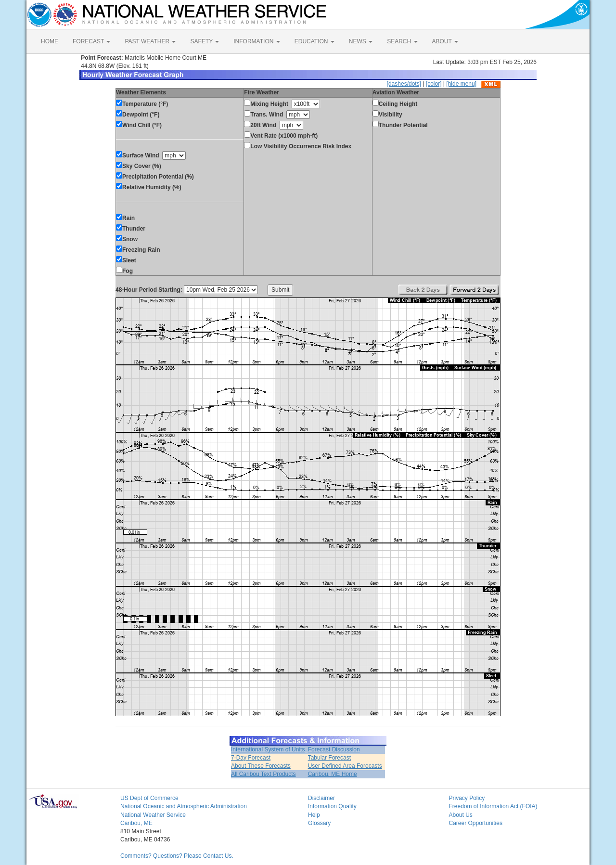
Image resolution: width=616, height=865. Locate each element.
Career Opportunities (476, 823)
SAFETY (205, 41)
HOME (50, 41)
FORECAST (91, 41)
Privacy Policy (467, 798)
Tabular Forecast (329, 758)
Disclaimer (321, 798)
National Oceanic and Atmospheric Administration (184, 806)
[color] (434, 84)
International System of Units (268, 749)
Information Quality (332, 806)
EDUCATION (314, 41)
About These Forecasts (261, 766)
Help (314, 815)
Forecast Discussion (334, 749)
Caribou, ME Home (333, 774)
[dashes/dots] (404, 84)
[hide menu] (461, 84)
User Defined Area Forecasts (345, 766)
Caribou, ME (136, 823)
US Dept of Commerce (149, 798)
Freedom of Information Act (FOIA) (493, 806)
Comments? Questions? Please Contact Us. (177, 856)
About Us (461, 815)
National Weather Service (153, 815)
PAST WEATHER (150, 41)
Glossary (319, 823)
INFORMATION (257, 41)
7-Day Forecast (251, 758)
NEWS (361, 41)
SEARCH (402, 41)
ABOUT (445, 41)
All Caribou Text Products (263, 774)
